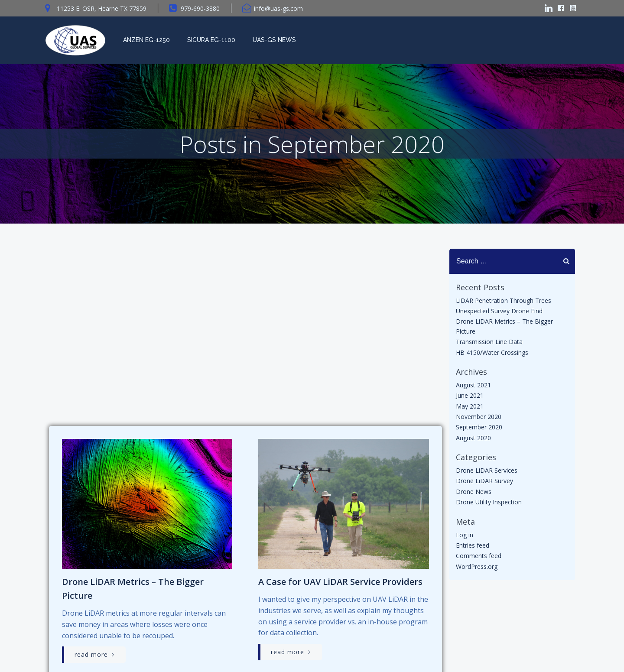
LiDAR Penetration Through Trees (503, 302)
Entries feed (472, 547)
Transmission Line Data (489, 343)
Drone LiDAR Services (486, 472)
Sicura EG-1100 (210, 40)
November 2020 (478, 418)
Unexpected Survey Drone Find (499, 313)
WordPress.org (476, 568)
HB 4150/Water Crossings (492, 354)
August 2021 (473, 387)
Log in (464, 537)
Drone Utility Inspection (488, 504)
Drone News (473, 493)
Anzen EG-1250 (146, 40)
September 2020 (479, 429)
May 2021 (469, 408)
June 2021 (469, 398)
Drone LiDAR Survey (484, 483)
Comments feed (478, 558)
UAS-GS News (273, 40)
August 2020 (473, 440)
